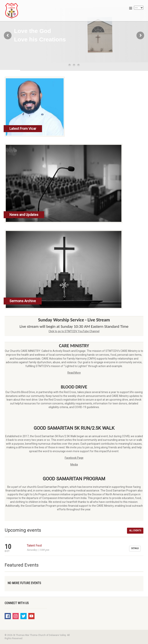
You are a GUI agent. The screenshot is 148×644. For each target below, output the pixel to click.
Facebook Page (74, 458)
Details (135, 548)
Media (74, 465)
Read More (74, 373)
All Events (135, 531)
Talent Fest (34, 545)
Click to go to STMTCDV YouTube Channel (74, 331)
